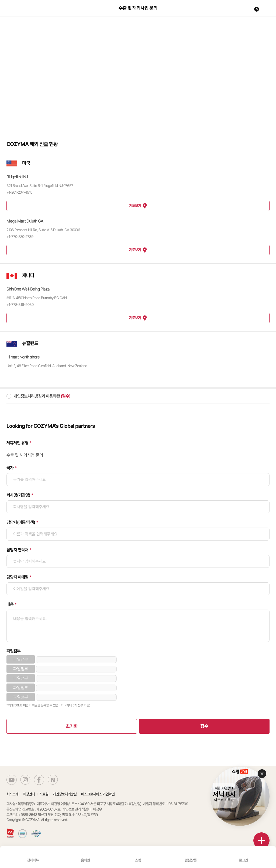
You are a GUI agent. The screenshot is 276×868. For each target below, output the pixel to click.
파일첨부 (13, 651)
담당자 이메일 (17, 577)
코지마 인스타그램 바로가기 (25, 780)
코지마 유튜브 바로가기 (12, 780)
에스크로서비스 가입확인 (98, 794)
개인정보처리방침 (65, 794)
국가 (10, 468)
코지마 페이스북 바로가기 (39, 780)
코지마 (20, 11)
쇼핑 (138, 860)
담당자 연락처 (17, 550)
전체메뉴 (33, 860)
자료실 (44, 794)
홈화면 (85, 860)
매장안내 (29, 794)
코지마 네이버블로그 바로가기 (53, 780)
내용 (10, 604)
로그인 (243, 860)
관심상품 (191, 860)
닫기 (262, 774)
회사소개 (12, 794)
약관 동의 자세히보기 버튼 (263, 397)
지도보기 (135, 206)
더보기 (261, 840)
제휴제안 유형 (17, 443)
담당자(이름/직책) (21, 522)
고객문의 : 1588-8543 (22, 815)
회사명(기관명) (18, 495)
